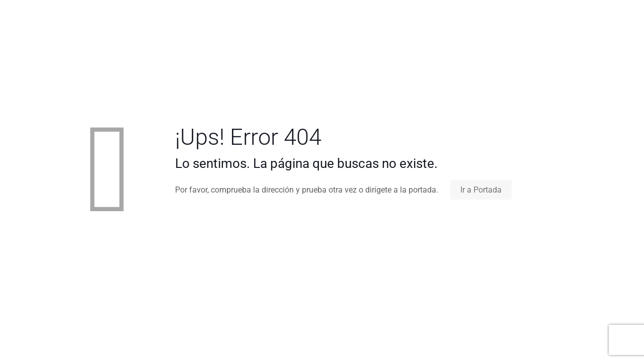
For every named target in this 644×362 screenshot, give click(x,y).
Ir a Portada (481, 190)
